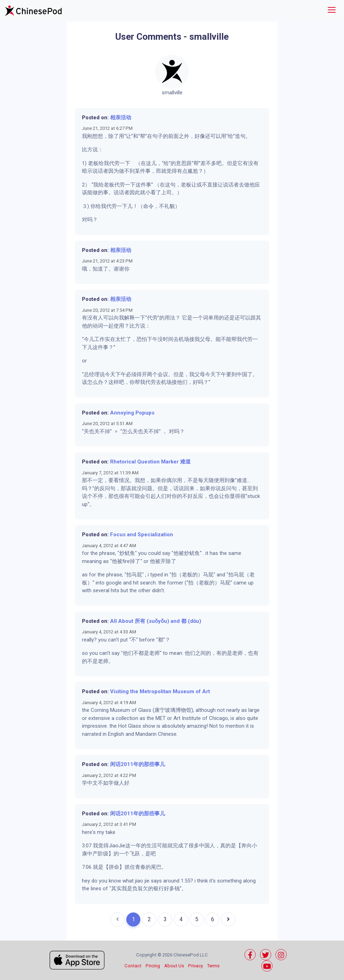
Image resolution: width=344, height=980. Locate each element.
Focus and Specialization (142, 535)
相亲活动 (121, 118)
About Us (174, 966)
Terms (213, 966)
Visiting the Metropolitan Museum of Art (160, 691)
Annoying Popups (132, 413)
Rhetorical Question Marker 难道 (150, 462)
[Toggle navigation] (332, 11)
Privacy (196, 966)
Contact (133, 966)
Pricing (153, 966)
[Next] (228, 919)
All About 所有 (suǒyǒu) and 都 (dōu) (156, 621)
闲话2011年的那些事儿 (138, 764)
